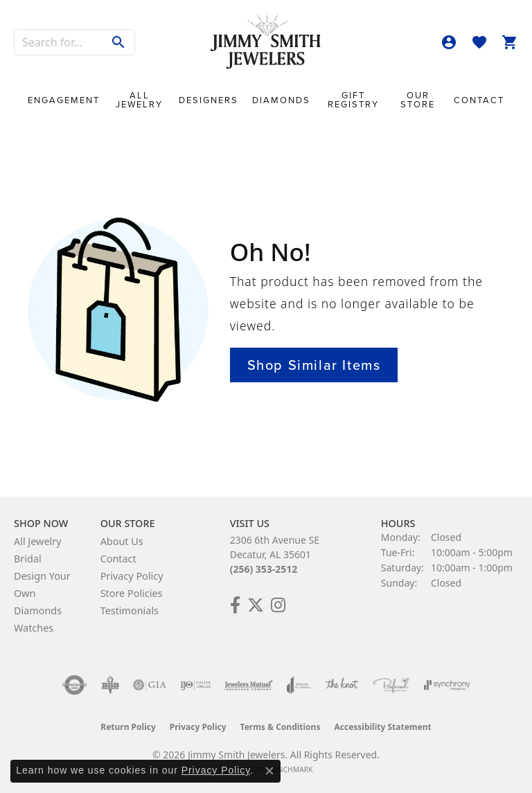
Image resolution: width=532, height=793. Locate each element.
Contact (479, 100)
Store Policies (132, 593)
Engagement (64, 100)
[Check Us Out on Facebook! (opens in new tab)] (235, 605)
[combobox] (59, 42)
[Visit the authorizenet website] (74, 685)
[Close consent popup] (269, 771)
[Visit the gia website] (150, 685)
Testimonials (130, 611)
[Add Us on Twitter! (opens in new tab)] (256, 605)
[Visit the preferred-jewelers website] (391, 685)
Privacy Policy (132, 576)
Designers (209, 100)
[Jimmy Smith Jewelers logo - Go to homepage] (266, 42)
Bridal (28, 559)
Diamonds (281, 100)
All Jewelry (139, 100)
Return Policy (128, 727)
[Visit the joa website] (299, 685)
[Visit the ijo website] (196, 685)
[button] (449, 42)
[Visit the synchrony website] (447, 685)
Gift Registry (353, 100)
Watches (34, 628)
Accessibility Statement (382, 727)
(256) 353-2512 (264, 569)
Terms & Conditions (281, 727)
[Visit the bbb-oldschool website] (110, 685)
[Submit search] (119, 42)
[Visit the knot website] (342, 685)
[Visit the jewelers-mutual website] (248, 685)
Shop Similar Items (314, 365)
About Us (122, 541)
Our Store (418, 100)
